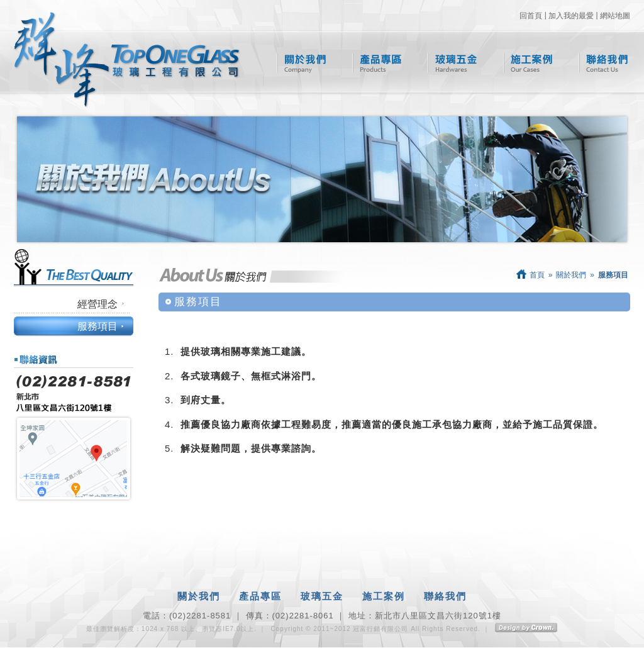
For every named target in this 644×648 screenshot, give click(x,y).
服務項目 (97, 326)
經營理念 (97, 304)
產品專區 (377, 63)
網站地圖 (615, 16)
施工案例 (528, 63)
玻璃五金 (452, 63)
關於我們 (302, 63)
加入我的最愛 (571, 16)
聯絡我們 (603, 63)
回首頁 (531, 16)
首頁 (530, 275)
